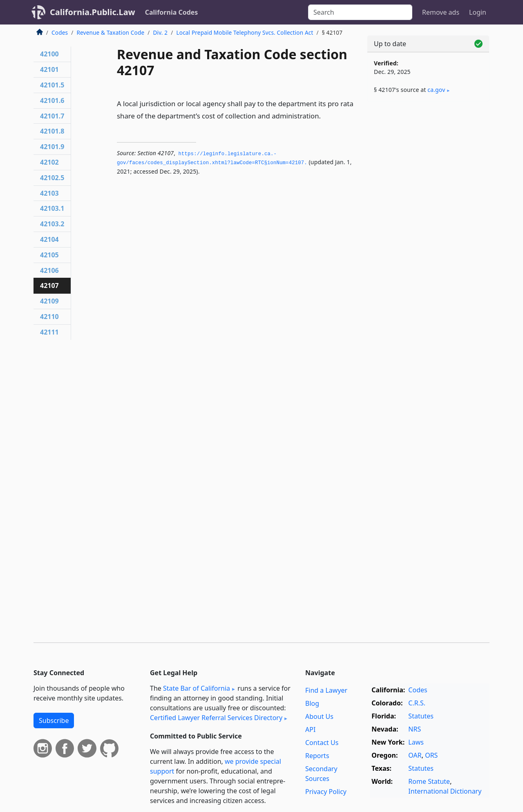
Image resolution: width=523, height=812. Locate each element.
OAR (415, 755)
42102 (49, 162)
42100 (49, 54)
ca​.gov (436, 90)
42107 (49, 286)
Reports (317, 756)
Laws (416, 742)
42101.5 (52, 85)
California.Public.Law (93, 12)
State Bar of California (197, 688)
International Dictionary (445, 791)
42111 (49, 332)
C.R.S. (417, 703)
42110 (49, 317)
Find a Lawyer (326, 690)
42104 (49, 239)
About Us (319, 716)
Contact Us (322, 743)
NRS (415, 729)
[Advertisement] (428, 236)
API (310, 729)
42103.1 (52, 208)
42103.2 (52, 224)
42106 (49, 270)
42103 (49, 193)
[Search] (360, 12)
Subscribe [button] (54, 721)
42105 (49, 255)
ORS (431, 755)
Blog (312, 703)
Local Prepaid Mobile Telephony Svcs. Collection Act (245, 32)
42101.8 (52, 131)
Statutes (421, 716)
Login (478, 12)
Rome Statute (429, 781)
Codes (60, 32)
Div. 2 (161, 32)
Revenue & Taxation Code (110, 32)
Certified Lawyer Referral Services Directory (216, 718)
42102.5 (52, 178)
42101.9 (52, 147)
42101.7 (52, 116)
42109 (49, 301)
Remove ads (441, 12)
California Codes (172, 12)
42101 (49, 69)
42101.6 (52, 100)
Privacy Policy (326, 792)
